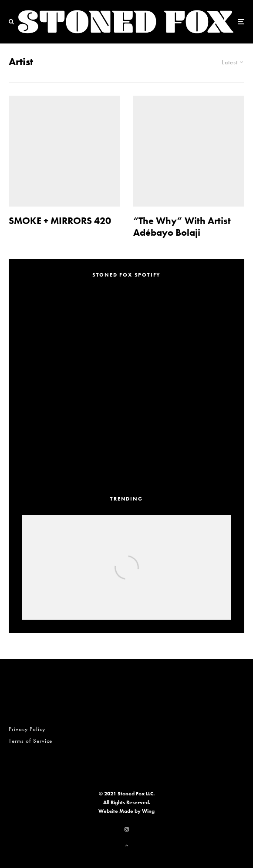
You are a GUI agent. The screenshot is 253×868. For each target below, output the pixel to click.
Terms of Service (30, 741)
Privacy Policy (27, 729)
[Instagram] (127, 829)
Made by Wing (137, 811)
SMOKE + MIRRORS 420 (60, 221)
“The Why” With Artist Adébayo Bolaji (182, 227)
